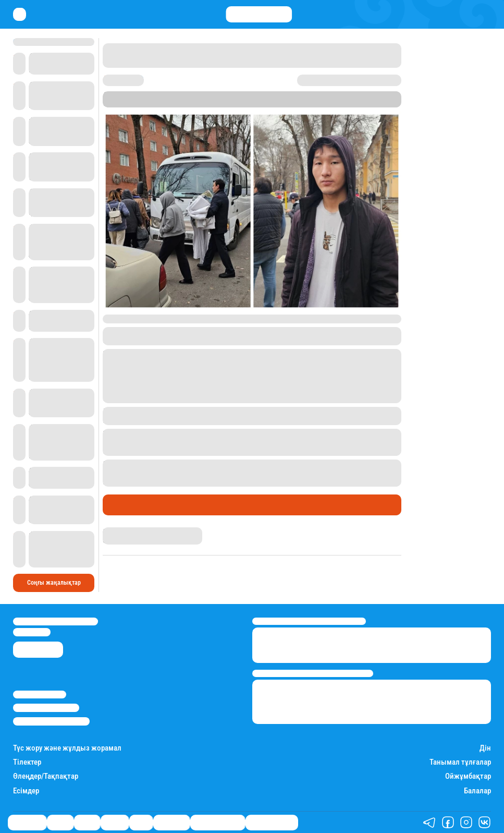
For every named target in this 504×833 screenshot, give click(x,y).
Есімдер (26, 791)
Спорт (141, 822)
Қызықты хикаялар (218, 822)
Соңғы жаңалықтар (54, 583)
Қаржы (60, 822)
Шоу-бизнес (171, 822)
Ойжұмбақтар (468, 776)
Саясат (87, 822)
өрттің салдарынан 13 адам (272, 464)
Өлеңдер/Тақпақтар (46, 776)
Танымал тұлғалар (460, 762)
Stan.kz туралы (40, 695)
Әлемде (115, 822)
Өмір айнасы (131, 505)
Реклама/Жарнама (46, 708)
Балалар (477, 791)
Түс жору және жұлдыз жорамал (67, 748)
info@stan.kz (32, 632)
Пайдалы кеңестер (272, 822)
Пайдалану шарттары (51, 721)
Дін (485, 748)
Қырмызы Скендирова (134, 531)
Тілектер (27, 762)
